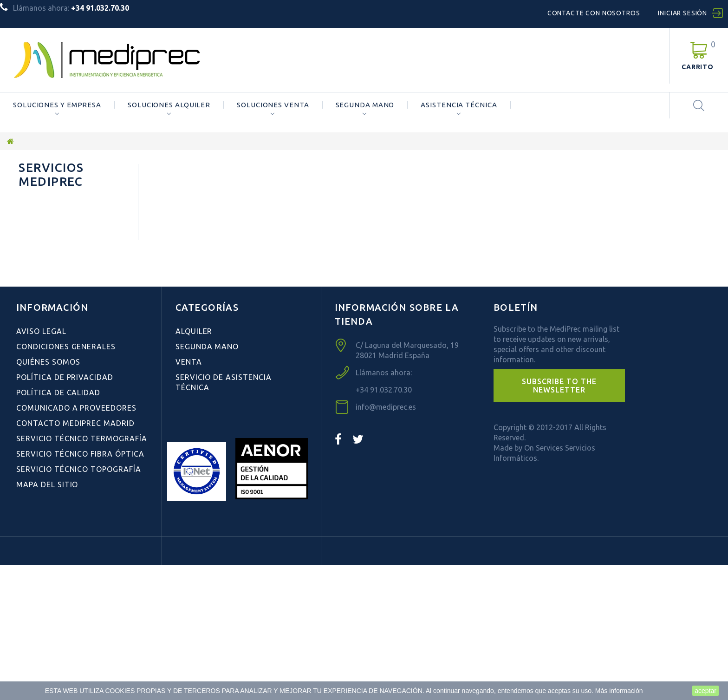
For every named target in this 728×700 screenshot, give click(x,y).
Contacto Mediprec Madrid (75, 558)
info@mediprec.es (386, 542)
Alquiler (194, 466)
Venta (189, 497)
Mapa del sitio (47, 620)
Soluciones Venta (273, 105)
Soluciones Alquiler (169, 105)
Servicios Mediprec (51, 174)
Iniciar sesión (682, 13)
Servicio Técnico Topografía (79, 604)
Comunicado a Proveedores (76, 543)
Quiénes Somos (48, 228)
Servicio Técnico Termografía (82, 574)
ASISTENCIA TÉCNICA (459, 105)
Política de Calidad (58, 528)
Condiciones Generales (64, 213)
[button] (559, 521)
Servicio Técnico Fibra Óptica (80, 589)
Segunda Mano (365, 105)
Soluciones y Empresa (57, 105)
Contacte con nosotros (594, 13)
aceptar (705, 691)
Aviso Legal (41, 466)
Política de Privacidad (65, 512)
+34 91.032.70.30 (384, 525)
